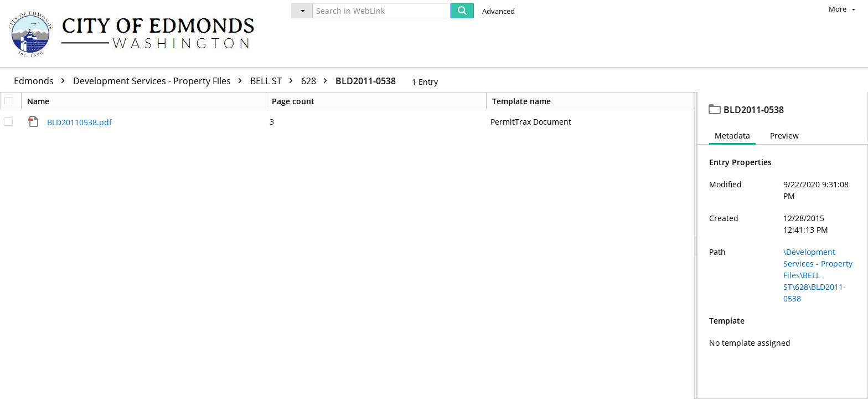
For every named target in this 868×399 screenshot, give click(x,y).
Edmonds (42, 81)
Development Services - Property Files (160, 81)
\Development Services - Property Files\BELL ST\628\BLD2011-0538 (818, 278)
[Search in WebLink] (381, 11)
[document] (783, 247)
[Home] (137, 34)
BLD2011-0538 (366, 81)
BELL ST (274, 81)
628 (317, 81)
